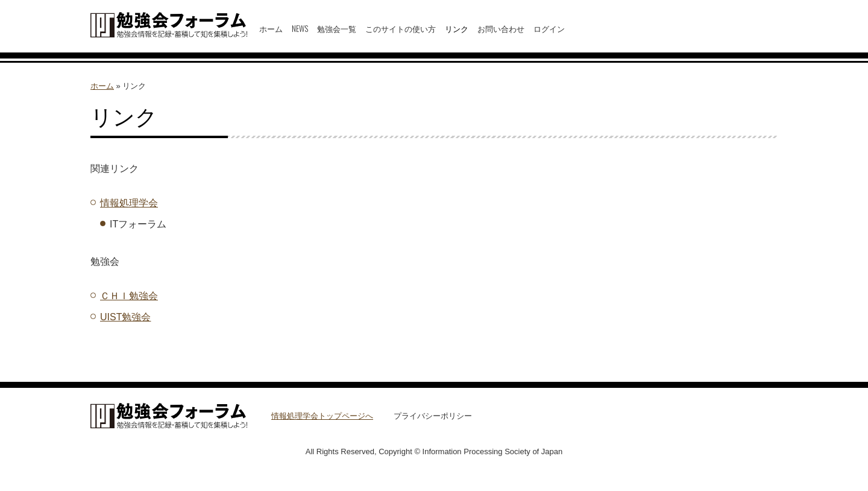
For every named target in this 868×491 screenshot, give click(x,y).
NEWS (300, 28)
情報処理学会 (129, 203)
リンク (457, 28)
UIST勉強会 (125, 317)
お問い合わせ (501, 28)
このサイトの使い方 (401, 28)
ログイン (549, 28)
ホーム (271, 28)
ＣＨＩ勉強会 (129, 296)
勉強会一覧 (337, 28)
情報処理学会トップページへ (322, 416)
